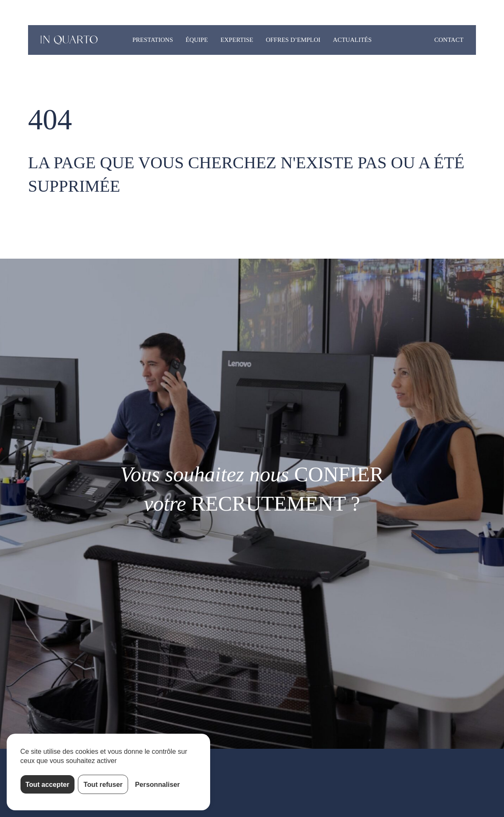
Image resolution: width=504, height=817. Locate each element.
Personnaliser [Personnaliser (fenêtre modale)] (158, 784)
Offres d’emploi (293, 40)
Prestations (153, 40)
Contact (449, 40)
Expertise (237, 40)
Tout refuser (103, 784)
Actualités (352, 40)
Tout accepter (48, 784)
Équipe (197, 40)
